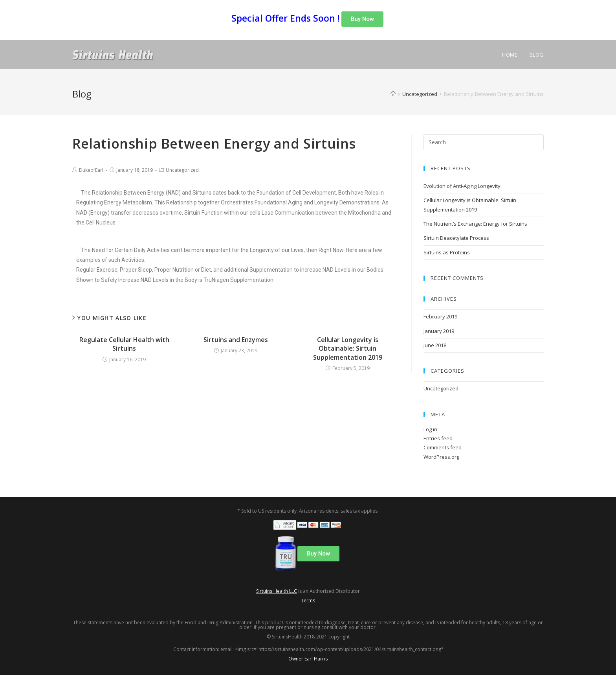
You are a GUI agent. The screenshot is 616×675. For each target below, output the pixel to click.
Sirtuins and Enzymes (236, 340)
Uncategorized (182, 170)
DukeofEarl (91, 170)
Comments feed (443, 447)
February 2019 (440, 316)
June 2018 (435, 345)
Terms (308, 601)
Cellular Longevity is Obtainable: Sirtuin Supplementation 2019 (348, 349)
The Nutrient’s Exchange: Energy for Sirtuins (475, 224)
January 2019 (439, 331)
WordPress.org (441, 457)
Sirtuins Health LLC (277, 591)
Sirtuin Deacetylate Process (456, 238)
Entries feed (438, 438)
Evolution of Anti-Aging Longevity (462, 186)
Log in (430, 429)
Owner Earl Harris (308, 659)
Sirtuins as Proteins (447, 252)
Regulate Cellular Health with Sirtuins (124, 344)
